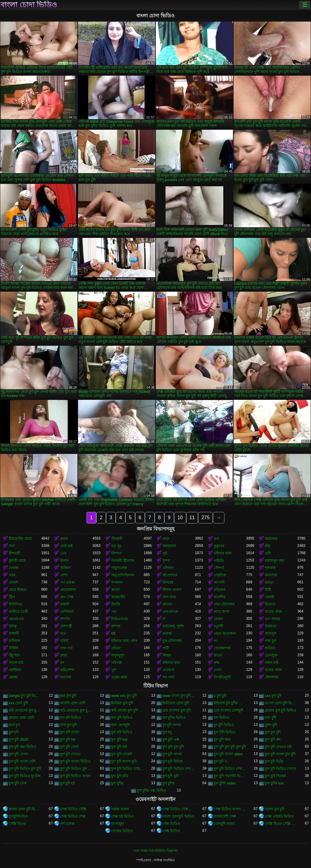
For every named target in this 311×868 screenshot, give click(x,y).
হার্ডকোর (271, 539)
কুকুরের (219, 546)
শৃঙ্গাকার (270, 568)
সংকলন (117, 582)
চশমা (64, 655)
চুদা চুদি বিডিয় (173, 761)
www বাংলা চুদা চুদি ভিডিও (179, 696)
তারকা (167, 633)
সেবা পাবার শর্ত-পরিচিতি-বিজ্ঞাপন (155, 851)
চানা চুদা (14, 725)
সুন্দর (166, 561)
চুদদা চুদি (271, 725)
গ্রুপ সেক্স (67, 597)
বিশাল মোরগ (172, 590)
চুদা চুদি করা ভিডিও (23, 747)
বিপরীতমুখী (222, 677)
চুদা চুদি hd (68, 739)
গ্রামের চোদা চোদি (22, 718)
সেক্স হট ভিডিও (123, 816)
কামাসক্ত (271, 575)
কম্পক (116, 626)
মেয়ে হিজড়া (18, 590)
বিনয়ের (168, 582)
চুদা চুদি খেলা (70, 747)
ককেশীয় (220, 597)
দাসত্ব (13, 626)
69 (113, 633)
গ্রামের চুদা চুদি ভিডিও (281, 710)
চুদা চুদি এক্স (171, 739)
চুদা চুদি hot (119, 739)
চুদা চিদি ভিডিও (225, 732)
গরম (12, 575)
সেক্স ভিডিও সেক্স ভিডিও (179, 809)
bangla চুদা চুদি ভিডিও (25, 696)
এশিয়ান (168, 568)
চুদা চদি (14, 732)
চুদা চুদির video (225, 783)
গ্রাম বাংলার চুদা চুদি (177, 710)
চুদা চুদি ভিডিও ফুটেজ (25, 776)
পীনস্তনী (117, 539)
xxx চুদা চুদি (273, 696)
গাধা (166, 539)
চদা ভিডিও (222, 718)
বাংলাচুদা (118, 824)
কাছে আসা (222, 612)
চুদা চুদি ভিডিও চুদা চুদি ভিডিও (76, 769)
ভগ (216, 539)
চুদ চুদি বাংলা (172, 725)
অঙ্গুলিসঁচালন (123, 575)
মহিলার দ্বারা (223, 553)
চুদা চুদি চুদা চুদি (173, 747)
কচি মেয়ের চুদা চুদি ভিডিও (127, 710)
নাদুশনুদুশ (118, 655)
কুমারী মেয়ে (17, 561)
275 (205, 518)
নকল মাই (271, 663)
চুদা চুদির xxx (274, 783)
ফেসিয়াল (67, 612)
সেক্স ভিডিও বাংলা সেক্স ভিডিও (230, 809)
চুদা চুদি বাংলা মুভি (124, 761)
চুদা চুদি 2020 (18, 739)
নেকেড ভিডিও (122, 831)
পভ (114, 612)
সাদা (12, 546)
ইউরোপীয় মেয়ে (20, 539)
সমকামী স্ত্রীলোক (123, 561)
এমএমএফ (16, 619)
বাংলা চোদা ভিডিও (29, 5)
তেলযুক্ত (271, 655)
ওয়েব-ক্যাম (119, 677)
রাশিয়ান (14, 641)
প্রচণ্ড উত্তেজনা (225, 633)
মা (164, 619)
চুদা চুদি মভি (120, 776)
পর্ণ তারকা (67, 582)
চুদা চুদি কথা (222, 739)
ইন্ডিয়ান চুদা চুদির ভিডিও (230, 703)
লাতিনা (270, 648)
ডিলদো (270, 604)
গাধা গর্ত (66, 648)
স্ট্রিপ (12, 597)
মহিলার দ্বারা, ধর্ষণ (124, 641)
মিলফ (64, 561)
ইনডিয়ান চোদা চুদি (176, 703)
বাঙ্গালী (14, 633)
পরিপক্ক (116, 663)
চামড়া (269, 582)
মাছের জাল (273, 670)
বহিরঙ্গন (220, 590)
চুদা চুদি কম (273, 739)
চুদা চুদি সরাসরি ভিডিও (230, 776)
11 (192, 518)
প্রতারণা (168, 670)
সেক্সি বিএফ (17, 824)
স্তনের (218, 655)
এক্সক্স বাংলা (120, 809)
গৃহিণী (64, 641)
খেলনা (14, 568)
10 (180, 518)
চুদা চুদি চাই (119, 747)
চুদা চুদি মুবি (171, 776)
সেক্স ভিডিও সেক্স (73, 816)
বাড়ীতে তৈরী (18, 612)
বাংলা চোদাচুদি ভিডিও (178, 816)
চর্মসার (167, 604)
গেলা (218, 670)
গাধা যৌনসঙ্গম (224, 604)
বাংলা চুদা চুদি (275, 809)
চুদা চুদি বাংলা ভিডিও (75, 761)
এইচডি (219, 561)
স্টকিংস (65, 568)
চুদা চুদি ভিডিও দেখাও (281, 769)
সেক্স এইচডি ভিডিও (279, 816)
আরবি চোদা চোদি (73, 703)
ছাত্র (63, 633)
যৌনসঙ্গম (272, 677)
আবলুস (271, 633)
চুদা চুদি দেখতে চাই (278, 747)
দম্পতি (65, 619)
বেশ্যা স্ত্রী (66, 626)
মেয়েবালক (68, 590)
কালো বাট (16, 663)
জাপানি (219, 582)
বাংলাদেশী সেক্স (225, 816)
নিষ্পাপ (116, 553)
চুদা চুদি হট (68, 783)
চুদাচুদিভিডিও (18, 816)
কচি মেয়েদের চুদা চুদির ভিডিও (76, 710)
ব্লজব (64, 539)
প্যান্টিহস (15, 670)
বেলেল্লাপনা (222, 648)
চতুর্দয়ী (219, 626)
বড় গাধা (169, 677)
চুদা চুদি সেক (18, 783)
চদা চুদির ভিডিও (174, 718)
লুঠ (165, 553)
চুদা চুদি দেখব (18, 754)
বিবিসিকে (15, 604)
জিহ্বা (167, 655)
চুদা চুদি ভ (221, 761)
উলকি (116, 604)
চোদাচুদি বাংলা (224, 824)
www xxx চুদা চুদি (124, 696)
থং (216, 641)
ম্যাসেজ (66, 677)
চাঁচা (268, 546)
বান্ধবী (65, 604)
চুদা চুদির (169, 783)
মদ (62, 663)
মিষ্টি (268, 590)
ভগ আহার (272, 619)
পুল (114, 670)
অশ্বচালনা (169, 546)
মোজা (13, 677)
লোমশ (14, 582)
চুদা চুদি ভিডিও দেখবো (230, 769)
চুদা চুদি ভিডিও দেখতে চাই (179, 769)
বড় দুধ (116, 546)
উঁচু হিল (14, 655)
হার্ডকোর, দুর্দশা (173, 626)
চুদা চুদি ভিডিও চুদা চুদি (25, 769)
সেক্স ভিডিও (171, 824)
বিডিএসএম (120, 619)
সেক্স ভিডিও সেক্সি (73, 809)
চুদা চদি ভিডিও (122, 732)
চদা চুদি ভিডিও (122, 718)
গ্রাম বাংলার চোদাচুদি (229, 710)
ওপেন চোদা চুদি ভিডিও (281, 703)
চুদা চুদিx (117, 783)
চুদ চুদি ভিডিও (224, 725)
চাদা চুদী (270, 718)
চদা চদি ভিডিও (71, 718)
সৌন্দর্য (219, 568)
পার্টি (166, 648)
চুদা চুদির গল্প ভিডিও (152, 791)
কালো (115, 590)
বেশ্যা (64, 575)
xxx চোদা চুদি (18, 703)
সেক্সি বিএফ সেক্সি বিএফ (281, 824)
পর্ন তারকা (67, 824)
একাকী (270, 597)
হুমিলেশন (67, 670)
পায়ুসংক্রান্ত (119, 568)
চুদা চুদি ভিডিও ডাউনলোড (127, 769)
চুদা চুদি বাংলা (172, 754)
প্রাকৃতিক (220, 575)
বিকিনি (14, 648)
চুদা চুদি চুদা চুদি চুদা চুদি (230, 747)
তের (63, 553)
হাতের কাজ (273, 612)
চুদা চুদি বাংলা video (228, 754)
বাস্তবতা (271, 626)
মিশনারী (14, 553)
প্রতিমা (116, 648)
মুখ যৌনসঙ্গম (172, 641)
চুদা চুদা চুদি (273, 732)
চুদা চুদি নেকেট (122, 754)
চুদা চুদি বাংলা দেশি (22, 761)
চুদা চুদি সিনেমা (275, 776)
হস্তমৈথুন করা (274, 561)
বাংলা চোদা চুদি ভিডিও (25, 809)
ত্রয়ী (268, 553)
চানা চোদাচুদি (120, 725)
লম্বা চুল (270, 641)
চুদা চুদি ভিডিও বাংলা (75, 776)
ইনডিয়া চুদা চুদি (122, 703)
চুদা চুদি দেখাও (70, 754)
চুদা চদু (167, 732)
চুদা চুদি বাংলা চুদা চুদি (280, 754)
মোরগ (218, 619)
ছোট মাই (66, 546)
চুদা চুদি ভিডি (274, 761)
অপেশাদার (170, 575)
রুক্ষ (217, 663)
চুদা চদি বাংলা (70, 732)
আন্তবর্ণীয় (118, 597)
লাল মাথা (169, 597)
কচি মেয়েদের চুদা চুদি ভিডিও (25, 710)
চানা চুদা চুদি (69, 725)
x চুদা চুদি (220, 696)
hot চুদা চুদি (68, 696)
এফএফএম (170, 612)
